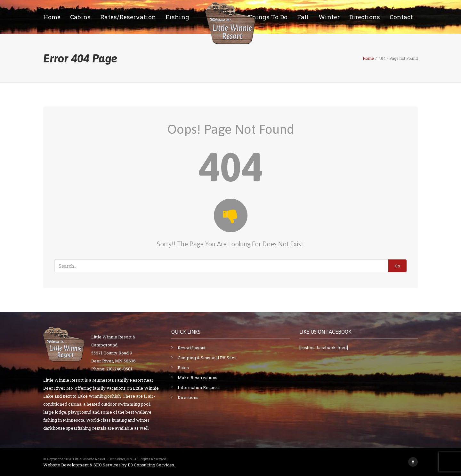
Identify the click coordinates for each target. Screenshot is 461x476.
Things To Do (268, 17)
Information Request (198, 387)
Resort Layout (192, 348)
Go (397, 266)
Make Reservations (198, 377)
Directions (365, 17)
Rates (183, 368)
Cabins (80, 17)
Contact (401, 17)
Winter (329, 17)
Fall (303, 17)
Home (52, 17)
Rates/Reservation (128, 17)
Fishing (177, 17)
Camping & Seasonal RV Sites (207, 358)
